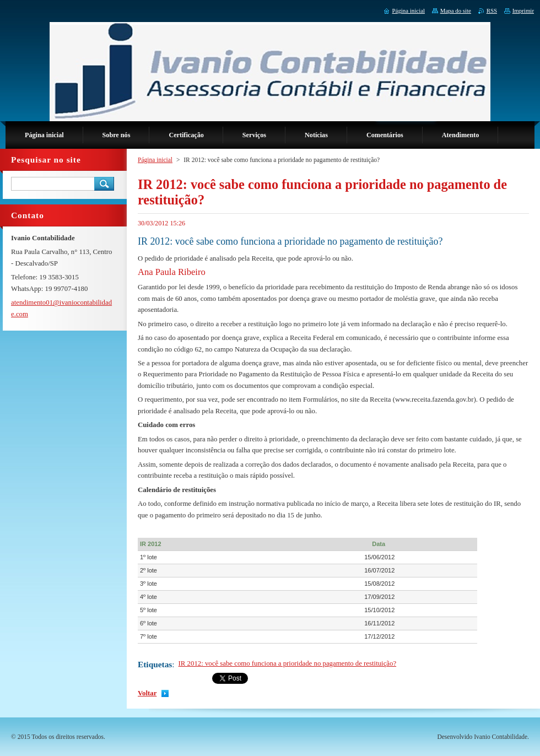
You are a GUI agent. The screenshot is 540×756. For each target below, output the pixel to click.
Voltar (147, 693)
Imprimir (523, 10)
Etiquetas (155, 664)
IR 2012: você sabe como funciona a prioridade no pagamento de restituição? (288, 663)
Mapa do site (456, 10)
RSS (492, 10)
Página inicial (155, 160)
